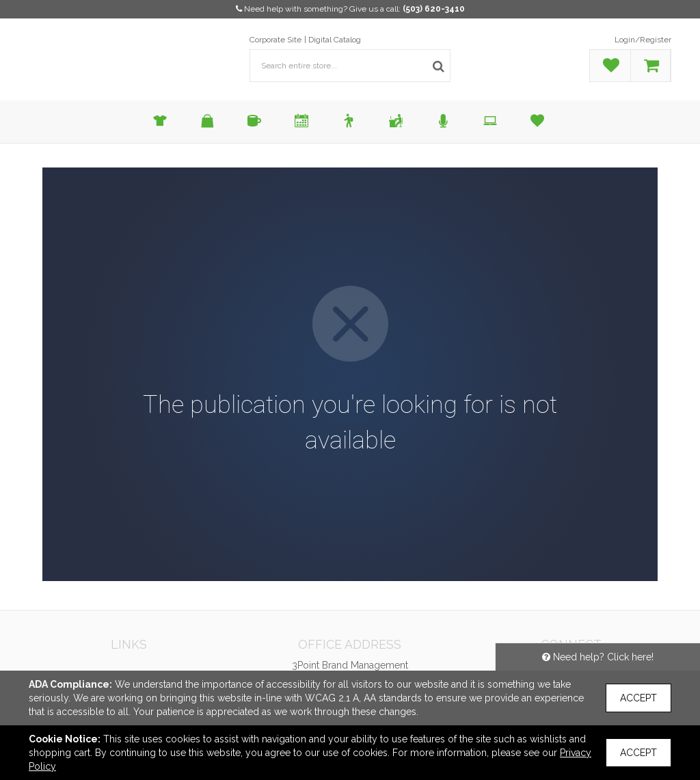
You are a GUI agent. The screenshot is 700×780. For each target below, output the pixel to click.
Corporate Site (275, 40)
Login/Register (643, 40)
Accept (638, 698)
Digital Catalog (335, 40)
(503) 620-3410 (434, 9)
